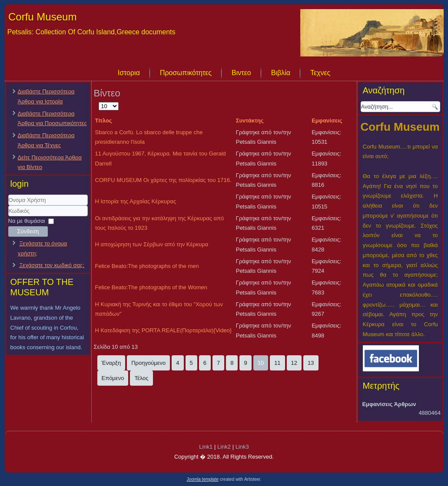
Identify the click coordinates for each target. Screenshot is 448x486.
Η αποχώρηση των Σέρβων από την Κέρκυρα (152, 244)
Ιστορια (129, 73)
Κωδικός (8, 217)
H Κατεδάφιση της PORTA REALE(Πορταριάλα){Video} (164, 330)
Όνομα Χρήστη (8, 206)
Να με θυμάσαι (27, 221)
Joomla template (203, 479)
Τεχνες (320, 73)
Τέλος (141, 378)
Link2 (224, 447)
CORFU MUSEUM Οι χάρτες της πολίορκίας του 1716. (163, 180)
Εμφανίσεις (327, 121)
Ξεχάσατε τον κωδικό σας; (52, 265)
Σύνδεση (28, 231)
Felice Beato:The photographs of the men (147, 266)
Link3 (242, 447)
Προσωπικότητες (186, 73)
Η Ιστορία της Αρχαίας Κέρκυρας (136, 201)
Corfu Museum (42, 17)
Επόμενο (113, 378)
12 (294, 363)
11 (277, 363)
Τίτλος (104, 121)
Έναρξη (111, 363)
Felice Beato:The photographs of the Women (151, 287)
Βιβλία (281, 73)
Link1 (206, 447)
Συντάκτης (250, 121)
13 (311, 363)
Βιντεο (241, 73)
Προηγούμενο (148, 363)
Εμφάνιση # (99, 101)
